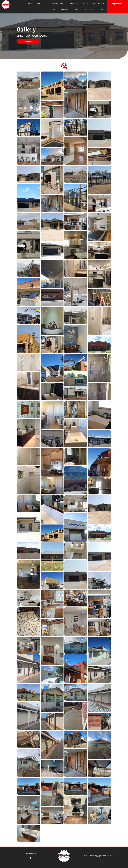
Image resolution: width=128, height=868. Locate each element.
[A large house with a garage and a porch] (99, 510)
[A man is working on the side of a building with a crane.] (29, 339)
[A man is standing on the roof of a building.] (29, 292)
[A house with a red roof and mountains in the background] (99, 533)
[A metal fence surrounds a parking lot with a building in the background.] (99, 180)
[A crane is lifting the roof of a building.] (76, 363)
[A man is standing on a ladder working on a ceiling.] (52, 109)
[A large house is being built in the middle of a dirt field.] (29, 80)
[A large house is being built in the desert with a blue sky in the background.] (52, 86)
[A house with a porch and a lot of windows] (29, 527)
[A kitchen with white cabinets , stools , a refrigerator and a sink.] (29, 151)
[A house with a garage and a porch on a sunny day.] (29, 174)
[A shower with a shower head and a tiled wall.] (29, 363)
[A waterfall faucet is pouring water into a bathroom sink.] (52, 510)
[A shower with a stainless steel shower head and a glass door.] (99, 368)
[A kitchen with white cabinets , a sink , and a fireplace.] (29, 598)
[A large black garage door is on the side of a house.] (52, 251)
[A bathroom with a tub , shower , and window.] (76, 457)
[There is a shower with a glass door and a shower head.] (99, 392)
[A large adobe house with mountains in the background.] (76, 480)
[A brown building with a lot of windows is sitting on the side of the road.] (52, 298)
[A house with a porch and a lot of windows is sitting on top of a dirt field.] (52, 227)
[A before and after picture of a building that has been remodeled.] (76, 386)
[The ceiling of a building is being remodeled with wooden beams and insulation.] (99, 156)
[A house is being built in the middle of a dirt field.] (29, 221)
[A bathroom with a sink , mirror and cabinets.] (76, 268)
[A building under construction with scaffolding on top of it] (99, 580)
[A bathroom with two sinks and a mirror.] (29, 433)
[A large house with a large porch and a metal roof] (52, 557)
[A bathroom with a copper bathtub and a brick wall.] (76, 339)
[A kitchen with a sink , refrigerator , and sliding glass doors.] (76, 151)
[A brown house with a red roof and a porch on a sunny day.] (99, 345)
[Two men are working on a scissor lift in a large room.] (29, 104)
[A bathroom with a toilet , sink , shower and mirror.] (29, 457)
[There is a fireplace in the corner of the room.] (52, 321)
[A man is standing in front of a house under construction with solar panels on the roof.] (52, 368)
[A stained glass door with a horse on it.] (76, 410)
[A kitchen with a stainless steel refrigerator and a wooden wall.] (76, 104)
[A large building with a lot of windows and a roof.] (99, 439)
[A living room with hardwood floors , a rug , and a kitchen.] (76, 504)
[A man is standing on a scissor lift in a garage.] (76, 292)
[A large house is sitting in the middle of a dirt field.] (76, 174)
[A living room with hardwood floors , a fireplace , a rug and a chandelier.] (52, 133)
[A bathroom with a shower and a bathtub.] (99, 321)
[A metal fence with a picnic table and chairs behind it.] (76, 127)
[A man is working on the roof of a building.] (99, 462)
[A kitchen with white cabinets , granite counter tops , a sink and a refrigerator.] (76, 245)
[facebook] (30, 858)
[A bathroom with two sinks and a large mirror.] (29, 386)
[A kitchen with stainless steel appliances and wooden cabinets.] (76, 221)
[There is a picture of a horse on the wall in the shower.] (29, 410)
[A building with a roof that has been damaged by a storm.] (76, 315)
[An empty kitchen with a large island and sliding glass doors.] (99, 486)
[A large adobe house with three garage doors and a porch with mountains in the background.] (29, 551)
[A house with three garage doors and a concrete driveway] (76, 574)
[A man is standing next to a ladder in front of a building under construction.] (99, 298)
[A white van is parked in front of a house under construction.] (76, 80)
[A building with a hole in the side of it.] (52, 345)
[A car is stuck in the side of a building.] (99, 109)
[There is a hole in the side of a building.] (52, 180)
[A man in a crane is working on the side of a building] (52, 580)
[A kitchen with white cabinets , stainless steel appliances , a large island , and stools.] (99, 203)
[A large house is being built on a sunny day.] (29, 127)
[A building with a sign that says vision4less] (76, 527)
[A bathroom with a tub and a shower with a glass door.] (29, 504)
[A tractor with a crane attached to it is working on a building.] (29, 315)
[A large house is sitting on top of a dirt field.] (99, 86)
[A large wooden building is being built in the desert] (52, 533)
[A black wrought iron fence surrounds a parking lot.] (76, 198)
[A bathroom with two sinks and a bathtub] (76, 551)
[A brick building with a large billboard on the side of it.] (29, 268)
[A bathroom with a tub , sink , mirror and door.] (52, 415)
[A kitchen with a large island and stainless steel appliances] (29, 574)
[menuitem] (30, 4)
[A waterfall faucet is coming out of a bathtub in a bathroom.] (52, 439)
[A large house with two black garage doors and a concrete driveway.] (99, 557)
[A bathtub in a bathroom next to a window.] (99, 415)
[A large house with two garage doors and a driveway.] (99, 133)
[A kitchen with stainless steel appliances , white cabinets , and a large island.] (99, 251)
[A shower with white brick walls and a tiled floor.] (29, 480)
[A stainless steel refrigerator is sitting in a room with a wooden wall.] (52, 203)
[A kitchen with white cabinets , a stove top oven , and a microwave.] (52, 462)
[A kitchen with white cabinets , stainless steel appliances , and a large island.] (99, 274)
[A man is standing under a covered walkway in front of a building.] (52, 274)
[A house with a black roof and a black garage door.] (29, 198)
